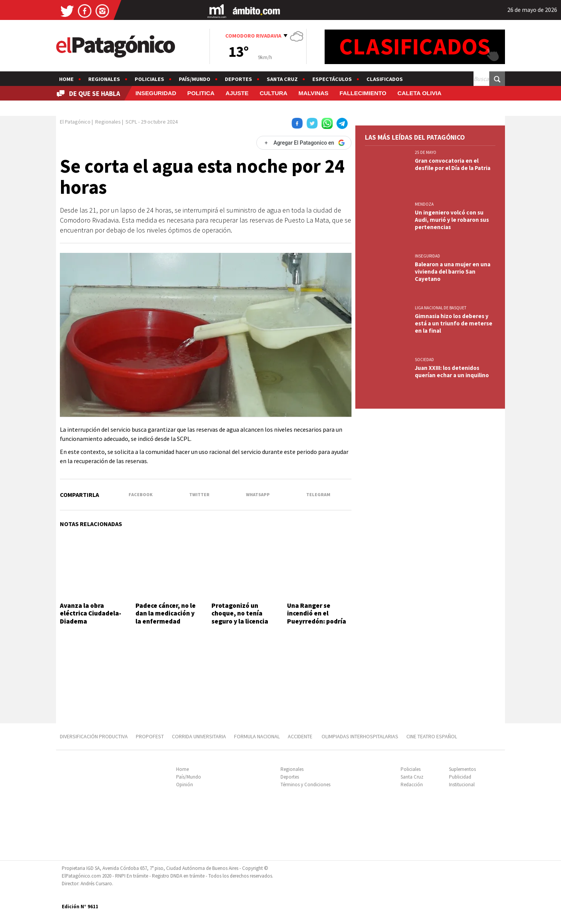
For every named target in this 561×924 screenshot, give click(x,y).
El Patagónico (75, 122)
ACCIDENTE (301, 736)
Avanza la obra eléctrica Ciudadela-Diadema (91, 613)
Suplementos (462, 769)
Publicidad (460, 777)
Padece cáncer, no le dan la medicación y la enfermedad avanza (166, 617)
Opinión (185, 785)
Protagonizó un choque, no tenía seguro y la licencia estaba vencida (240, 617)
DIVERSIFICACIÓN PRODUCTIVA (94, 736)
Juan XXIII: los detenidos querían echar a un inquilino (452, 371)
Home (66, 79)
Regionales (104, 79)
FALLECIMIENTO (363, 93)
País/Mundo (195, 79)
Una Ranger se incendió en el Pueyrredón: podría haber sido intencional (317, 621)
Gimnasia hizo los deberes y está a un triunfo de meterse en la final (454, 323)
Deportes (238, 79)
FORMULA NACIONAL (257, 736)
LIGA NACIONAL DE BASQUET (441, 308)
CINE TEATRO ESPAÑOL (432, 736)
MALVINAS (313, 93)
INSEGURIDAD (156, 93)
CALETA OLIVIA (420, 93)
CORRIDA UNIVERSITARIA (199, 736)
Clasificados (385, 79)
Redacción (412, 785)
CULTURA (274, 93)
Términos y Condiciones (305, 785)
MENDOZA (424, 204)
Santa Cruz (282, 79)
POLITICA (201, 93)
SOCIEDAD (424, 360)
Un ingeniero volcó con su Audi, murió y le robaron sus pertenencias (452, 220)
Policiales (149, 79)
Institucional (462, 785)
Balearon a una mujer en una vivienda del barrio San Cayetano (453, 271)
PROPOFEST (150, 736)
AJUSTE (237, 93)
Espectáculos (332, 79)
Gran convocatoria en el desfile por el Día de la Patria (453, 164)
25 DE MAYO (426, 152)
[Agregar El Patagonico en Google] (304, 143)
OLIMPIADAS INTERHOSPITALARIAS (360, 736)
